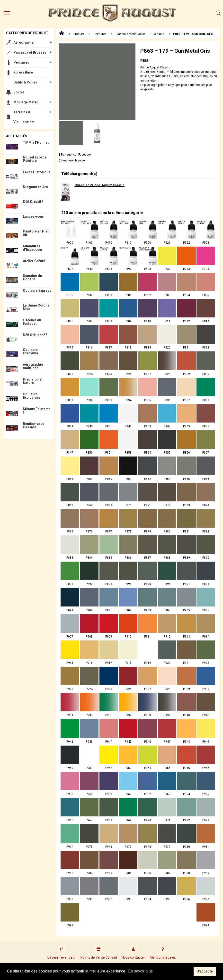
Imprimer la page (72, 160)
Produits (79, 34)
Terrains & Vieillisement (24, 117)
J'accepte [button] (205, 971)
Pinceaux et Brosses (30, 52)
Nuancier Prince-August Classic (99, 185)
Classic (159, 34)
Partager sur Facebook (75, 155)
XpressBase (23, 72)
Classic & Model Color (130, 34)
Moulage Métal (26, 102)
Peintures (21, 62)
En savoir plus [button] (140, 971)
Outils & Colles (25, 82)
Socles (19, 92)
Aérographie (23, 42)
